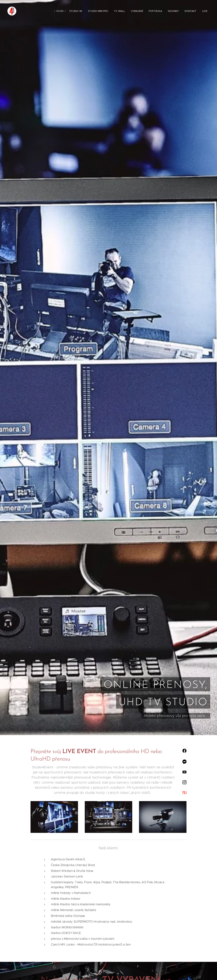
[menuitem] (60, 11)
